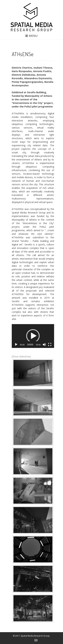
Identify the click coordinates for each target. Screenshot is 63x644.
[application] (33, 336)
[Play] (16, 345)
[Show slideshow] (21, 356)
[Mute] (44, 345)
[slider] (30, 345)
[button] (33, 336)
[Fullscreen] (50, 345)
